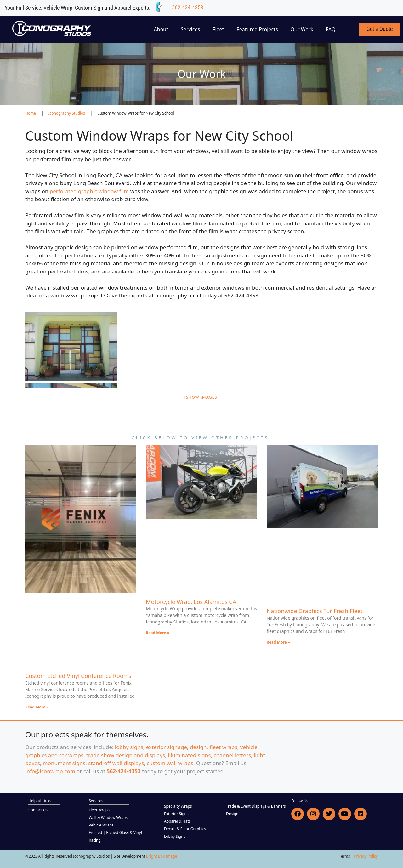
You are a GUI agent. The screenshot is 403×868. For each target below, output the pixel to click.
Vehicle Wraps (101, 825)
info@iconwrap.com (50, 771)
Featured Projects (257, 29)
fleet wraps (224, 747)
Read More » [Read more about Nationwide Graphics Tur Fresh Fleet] (278, 642)
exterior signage (167, 747)
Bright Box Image (162, 856)
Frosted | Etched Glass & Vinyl (115, 833)
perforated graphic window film (89, 191)
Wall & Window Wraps (108, 817)
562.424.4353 (188, 7)
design (198, 747)
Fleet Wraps (99, 810)
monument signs (64, 763)
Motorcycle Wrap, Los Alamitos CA (191, 602)
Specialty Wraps (178, 806)
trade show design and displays (126, 755)
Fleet (218, 29)
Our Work (302, 29)
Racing (95, 840)
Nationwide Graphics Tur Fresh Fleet (315, 611)
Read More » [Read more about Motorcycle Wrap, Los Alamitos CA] (158, 633)
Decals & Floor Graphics (185, 829)
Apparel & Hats (177, 821)
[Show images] (202, 397)
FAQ (331, 29)
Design (232, 814)
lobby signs (129, 747)
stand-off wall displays (116, 763)
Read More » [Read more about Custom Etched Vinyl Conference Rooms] (37, 707)
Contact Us (38, 810)
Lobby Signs (175, 836)
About (161, 29)
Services (190, 29)
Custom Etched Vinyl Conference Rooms (78, 676)
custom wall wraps (170, 763)
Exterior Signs (176, 814)
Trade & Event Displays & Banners (256, 806)
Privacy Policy (366, 856)
